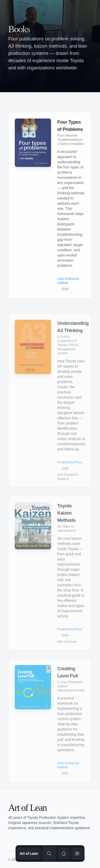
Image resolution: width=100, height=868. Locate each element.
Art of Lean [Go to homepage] (29, 854)
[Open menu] (77, 854)
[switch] (64, 854)
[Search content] (49, 854)
